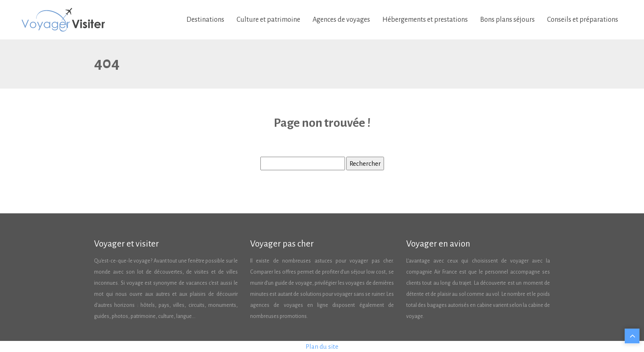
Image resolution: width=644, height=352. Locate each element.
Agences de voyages (341, 20)
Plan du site (322, 346)
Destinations (205, 20)
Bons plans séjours (507, 20)
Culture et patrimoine (268, 20)
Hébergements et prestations (425, 20)
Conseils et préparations (583, 20)
